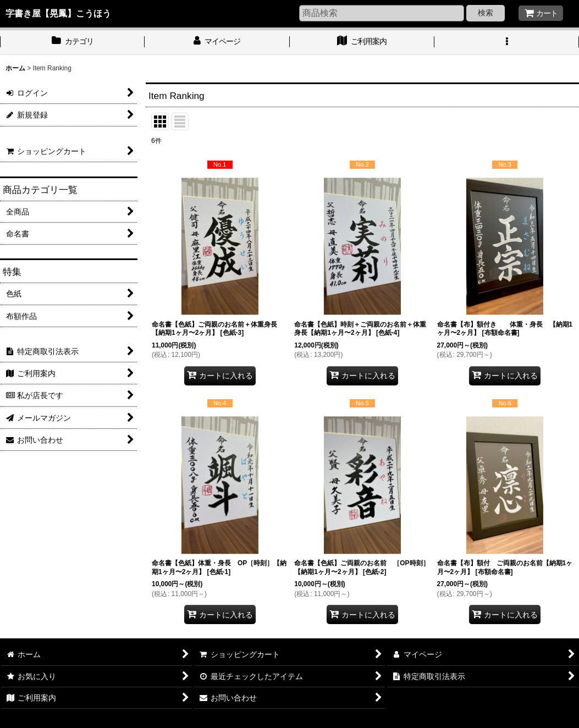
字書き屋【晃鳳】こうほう (58, 13)
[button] (507, 42)
